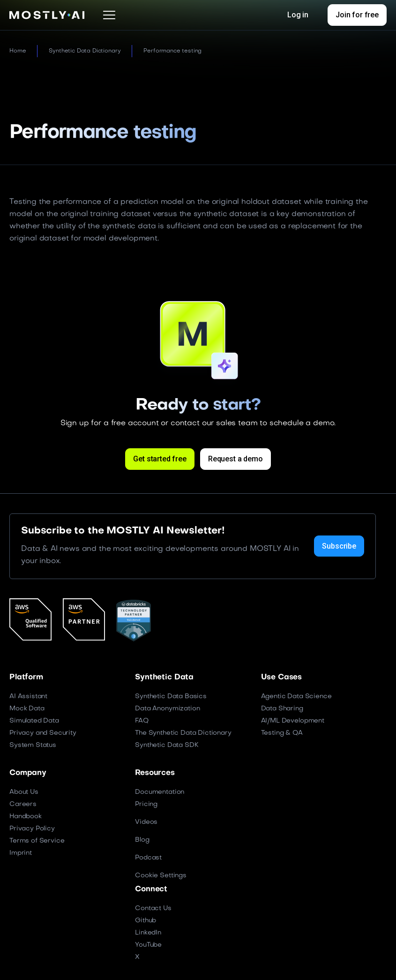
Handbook (26, 817)
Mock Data (27, 709)
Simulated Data (34, 721)
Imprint (21, 853)
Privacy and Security (43, 733)
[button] (109, 15)
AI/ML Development (293, 721)
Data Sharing (282, 709)
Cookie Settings (161, 876)
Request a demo (235, 459)
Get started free (160, 459)
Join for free (357, 15)
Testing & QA (282, 733)
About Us (24, 792)
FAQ (142, 721)
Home (18, 51)
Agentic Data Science (296, 697)
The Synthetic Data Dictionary (183, 733)
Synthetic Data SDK (167, 745)
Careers (23, 804)
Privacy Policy (32, 829)
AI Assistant (28, 697)
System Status (33, 745)
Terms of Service (37, 841)
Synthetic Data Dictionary (85, 51)
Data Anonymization (167, 709)
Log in (298, 15)
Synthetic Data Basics (171, 697)
